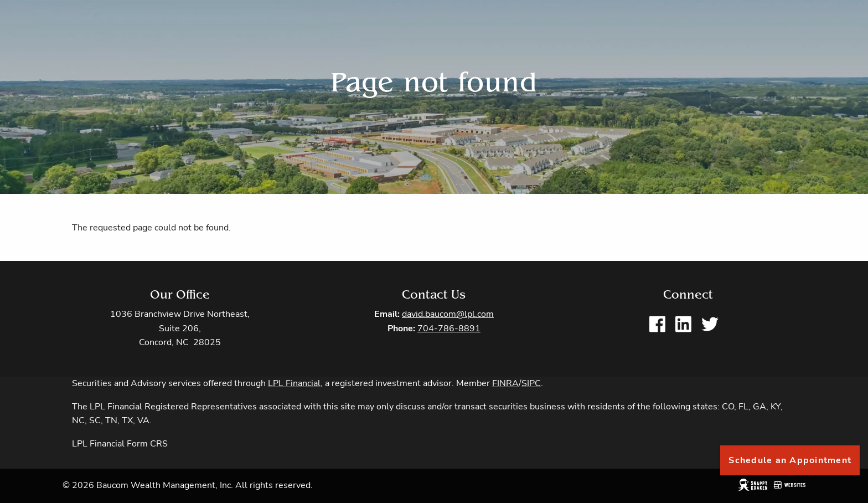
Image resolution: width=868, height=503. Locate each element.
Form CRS (147, 444)
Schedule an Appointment (790, 460)
